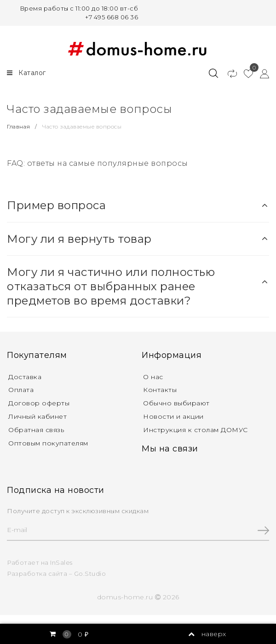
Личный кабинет (37, 416)
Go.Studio (90, 574)
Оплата (21, 390)
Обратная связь (36, 430)
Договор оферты (39, 403)
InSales (61, 562)
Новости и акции (173, 416)
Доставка (25, 377)
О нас (153, 377)
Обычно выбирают (176, 403)
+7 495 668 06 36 (112, 17)
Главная (19, 126)
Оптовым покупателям (48, 443)
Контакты (160, 390)
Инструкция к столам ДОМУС (195, 430)
